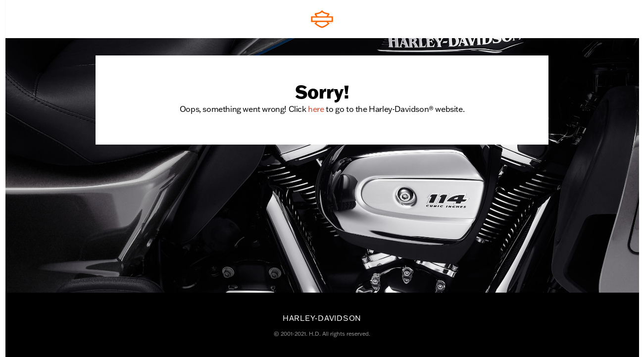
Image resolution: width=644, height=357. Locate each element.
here (316, 109)
